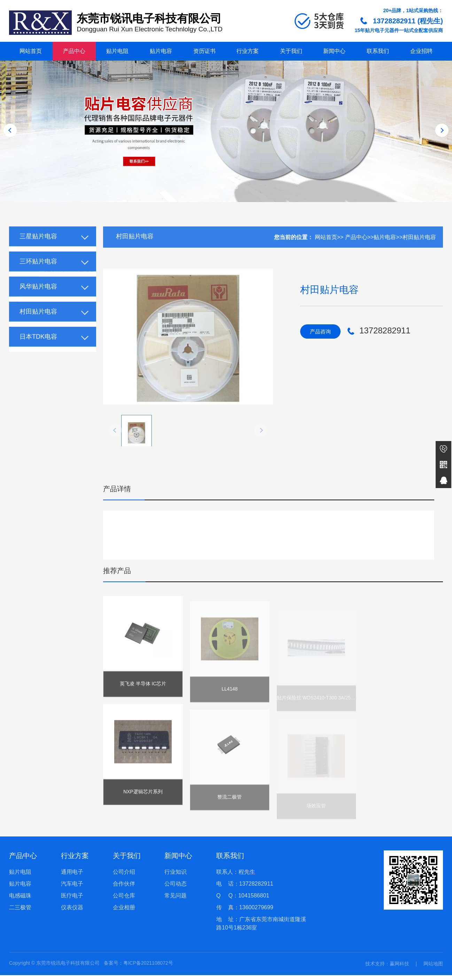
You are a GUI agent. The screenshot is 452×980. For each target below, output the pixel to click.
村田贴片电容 (38, 323)
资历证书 (204, 51)
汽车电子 (72, 889)
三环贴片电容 (38, 272)
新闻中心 (334, 51)
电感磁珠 (20, 900)
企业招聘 (421, 51)
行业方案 (248, 51)
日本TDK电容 (38, 348)
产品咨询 (322, 332)
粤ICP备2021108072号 (148, 968)
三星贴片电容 (38, 247)
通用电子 (72, 877)
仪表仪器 (72, 912)
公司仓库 (124, 900)
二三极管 (20, 912)
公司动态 (176, 889)
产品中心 (74, 51)
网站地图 (433, 969)
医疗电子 (72, 900)
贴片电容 (161, 51)
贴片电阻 (117, 51)
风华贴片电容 (38, 298)
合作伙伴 (124, 889)
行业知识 (176, 877)
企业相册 (124, 912)
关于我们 (291, 51)
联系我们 (378, 51)
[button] (216, 187)
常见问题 (176, 900)
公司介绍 (124, 877)
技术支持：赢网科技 (387, 969)
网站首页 (31, 51)
